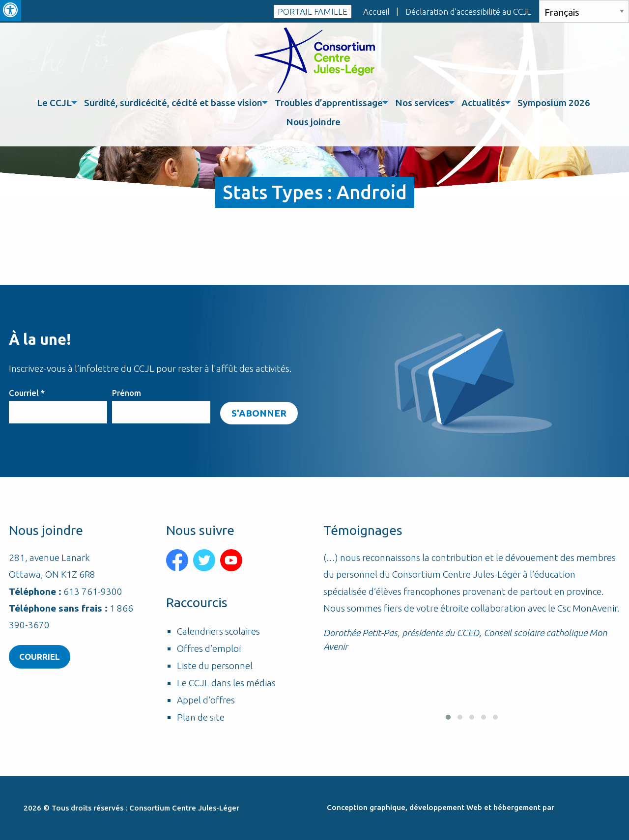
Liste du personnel (215, 666)
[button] (448, 717)
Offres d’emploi (209, 649)
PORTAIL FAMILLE (313, 12)
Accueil (376, 12)
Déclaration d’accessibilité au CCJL (468, 12)
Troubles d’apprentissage (329, 103)
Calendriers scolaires (218, 631)
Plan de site (201, 717)
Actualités (483, 103)
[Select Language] (584, 11)
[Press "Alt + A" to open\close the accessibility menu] (11, 11)
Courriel (27, 393)
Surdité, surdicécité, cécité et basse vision (173, 103)
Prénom (127, 393)
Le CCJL (54, 103)
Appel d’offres (206, 700)
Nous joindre (313, 122)
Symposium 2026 (554, 103)
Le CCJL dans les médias (226, 683)
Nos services (422, 103)
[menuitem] (56, 103)
